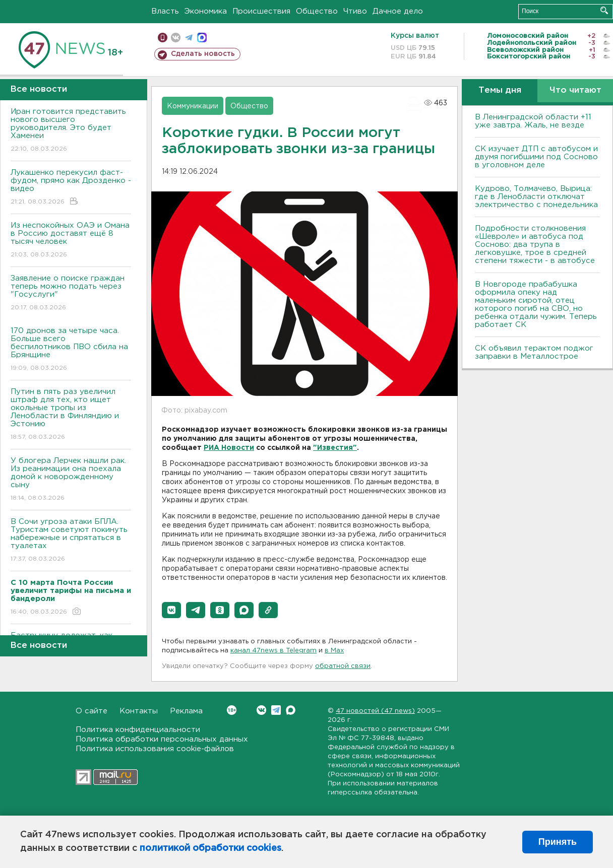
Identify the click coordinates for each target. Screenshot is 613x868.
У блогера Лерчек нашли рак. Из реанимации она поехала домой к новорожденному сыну (71, 480)
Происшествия (261, 11)
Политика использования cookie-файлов (155, 749)
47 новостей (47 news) (375, 711)
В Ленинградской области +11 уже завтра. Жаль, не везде (533, 121)
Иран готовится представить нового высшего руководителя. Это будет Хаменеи (71, 131)
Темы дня (500, 90)
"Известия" (335, 448)
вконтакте (176, 38)
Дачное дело (398, 11)
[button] (171, 610)
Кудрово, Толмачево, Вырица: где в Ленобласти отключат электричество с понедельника (536, 197)
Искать (604, 10)
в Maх (334, 651)
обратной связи (343, 666)
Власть (165, 11)
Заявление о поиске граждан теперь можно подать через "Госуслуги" (71, 293)
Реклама (186, 711)
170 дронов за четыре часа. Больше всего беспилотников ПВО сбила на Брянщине (71, 350)
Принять (558, 842)
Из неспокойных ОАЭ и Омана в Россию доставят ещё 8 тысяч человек (71, 241)
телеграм (189, 38)
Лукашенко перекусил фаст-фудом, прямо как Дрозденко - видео (71, 188)
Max (291, 710)
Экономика (206, 11)
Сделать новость (203, 54)
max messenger (202, 38)
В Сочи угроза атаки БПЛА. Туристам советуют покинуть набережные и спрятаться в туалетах (71, 541)
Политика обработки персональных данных (162, 739)
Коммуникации (193, 106)
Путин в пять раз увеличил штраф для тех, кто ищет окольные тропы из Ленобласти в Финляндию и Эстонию (71, 415)
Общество (317, 11)
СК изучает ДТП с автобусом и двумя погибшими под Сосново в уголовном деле (536, 157)
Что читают (575, 90)
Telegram (276, 710)
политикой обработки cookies (210, 848)
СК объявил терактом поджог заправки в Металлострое (534, 352)
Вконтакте (232, 710)
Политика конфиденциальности (138, 730)
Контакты (139, 711)
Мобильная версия (163, 38)
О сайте (91, 711)
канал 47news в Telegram (273, 651)
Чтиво (355, 11)
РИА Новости (229, 448)
